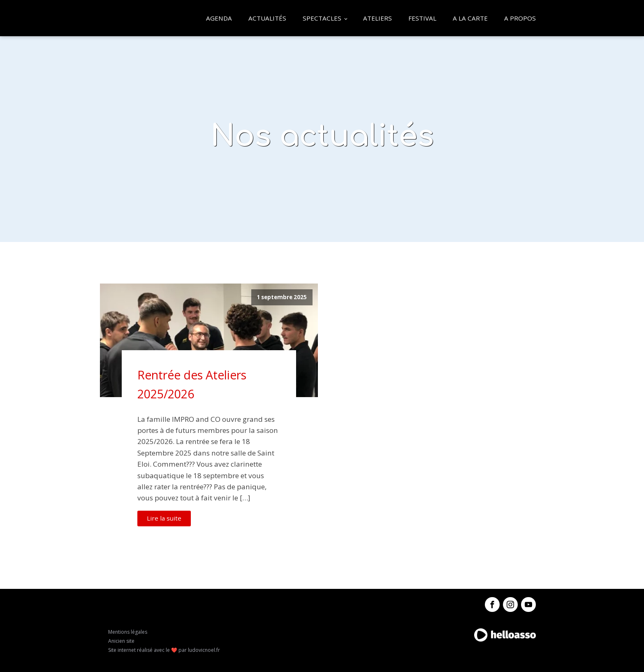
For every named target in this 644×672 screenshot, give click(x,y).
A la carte (470, 18)
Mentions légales (128, 632)
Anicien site (121, 641)
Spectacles (322, 18)
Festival (422, 18)
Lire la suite (164, 518)
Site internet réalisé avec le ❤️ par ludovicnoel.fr (164, 650)
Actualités (267, 18)
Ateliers (378, 18)
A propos (520, 18)
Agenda (219, 18)
